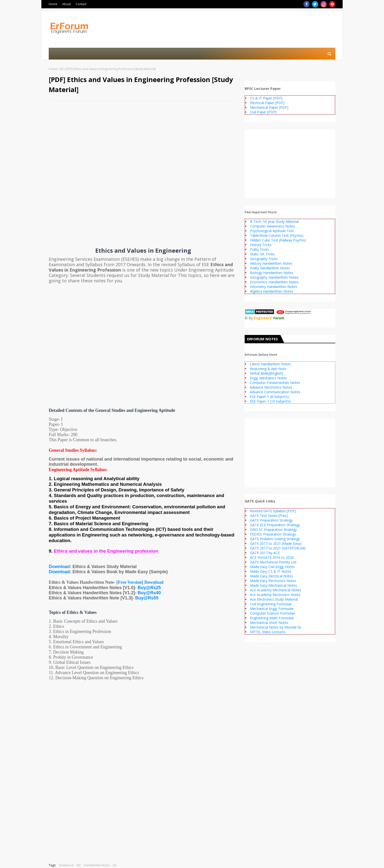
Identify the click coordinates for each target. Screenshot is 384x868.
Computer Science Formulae (273, 613)
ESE (79, 865)
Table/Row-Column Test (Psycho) (277, 235)
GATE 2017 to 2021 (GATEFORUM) (278, 548)
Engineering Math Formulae (272, 618)
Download (59, 567)
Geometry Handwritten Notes (274, 287)
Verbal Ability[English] (266, 373)
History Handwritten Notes (271, 263)
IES (62, 69)
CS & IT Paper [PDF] (266, 98)
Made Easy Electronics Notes (273, 581)
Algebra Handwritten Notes (272, 291)
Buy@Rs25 (149, 588)
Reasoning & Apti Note (268, 369)
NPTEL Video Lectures (268, 632)
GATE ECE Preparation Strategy (275, 525)
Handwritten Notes (97, 865)
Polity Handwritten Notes (270, 268)
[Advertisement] (143, 140)
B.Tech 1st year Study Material (274, 221)
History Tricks (261, 245)
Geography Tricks (264, 259)
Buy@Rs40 (149, 593)
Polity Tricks (260, 249)
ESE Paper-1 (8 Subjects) (269, 397)
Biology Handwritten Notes (272, 273)
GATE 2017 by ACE (265, 553)
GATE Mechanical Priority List (273, 562)
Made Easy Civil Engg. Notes (272, 567)
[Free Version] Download (140, 582)
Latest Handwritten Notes (270, 364)
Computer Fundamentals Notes (275, 383)
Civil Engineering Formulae (271, 604)
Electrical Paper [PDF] (267, 103)
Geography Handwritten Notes (274, 277)
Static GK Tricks (262, 254)
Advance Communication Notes (275, 392)
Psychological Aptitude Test (272, 231)
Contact (81, 4)
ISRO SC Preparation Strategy (273, 529)
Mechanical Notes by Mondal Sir (276, 627)
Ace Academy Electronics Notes (275, 595)
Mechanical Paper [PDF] (269, 107)
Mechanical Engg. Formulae (272, 609)
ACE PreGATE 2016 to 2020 (272, 557)
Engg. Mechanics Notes (268, 378)
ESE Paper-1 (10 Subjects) (270, 401)
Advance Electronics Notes (271, 387)
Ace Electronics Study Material (274, 599)
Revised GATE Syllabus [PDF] (273, 511)
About (66, 4)
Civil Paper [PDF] (263, 112)
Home (53, 4)
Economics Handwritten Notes (274, 282)
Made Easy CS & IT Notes (271, 571)
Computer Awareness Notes (273, 226)
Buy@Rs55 (147, 598)
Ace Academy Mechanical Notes (276, 590)
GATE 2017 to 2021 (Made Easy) (276, 543)
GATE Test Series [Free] (269, 516)
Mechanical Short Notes (269, 623)
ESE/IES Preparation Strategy (273, 534)
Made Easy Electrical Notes (272, 576)
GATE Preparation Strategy (271, 520)
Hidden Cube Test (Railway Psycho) (278, 240)
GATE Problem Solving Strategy (275, 539)
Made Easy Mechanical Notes (274, 585)
